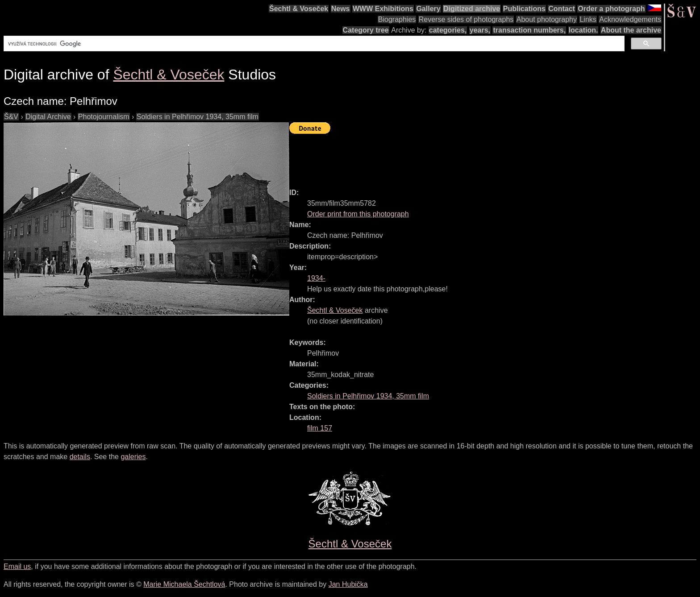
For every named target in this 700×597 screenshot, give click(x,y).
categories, (448, 30)
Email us (17, 566)
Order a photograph (611, 9)
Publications (524, 9)
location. (583, 30)
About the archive (631, 30)
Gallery (428, 9)
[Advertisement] (452, 157)
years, (480, 30)
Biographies (397, 19)
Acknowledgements (630, 19)
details (80, 457)
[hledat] (313, 44)
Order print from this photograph (358, 214)
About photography (547, 19)
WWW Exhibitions (383, 9)
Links (588, 19)
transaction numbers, (529, 30)
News (341, 9)
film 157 (320, 428)
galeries (133, 457)
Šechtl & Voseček (299, 9)
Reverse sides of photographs (466, 19)
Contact (562, 9)
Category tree (366, 30)
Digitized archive (472, 9)
